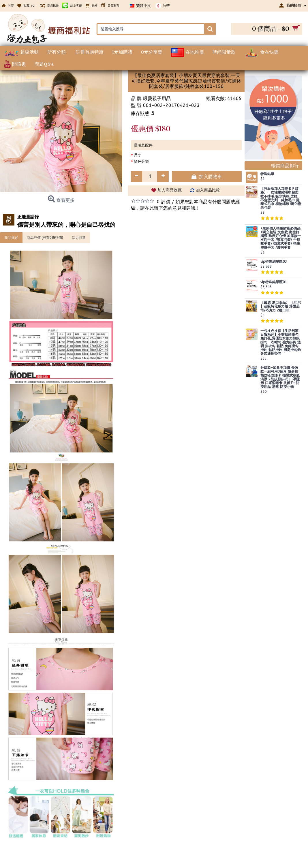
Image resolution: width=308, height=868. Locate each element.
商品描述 (11, 237)
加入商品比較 (208, 190)
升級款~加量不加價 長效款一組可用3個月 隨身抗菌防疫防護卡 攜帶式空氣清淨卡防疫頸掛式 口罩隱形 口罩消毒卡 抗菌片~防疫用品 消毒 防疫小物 (280, 377)
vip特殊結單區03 (274, 262)
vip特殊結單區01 (274, 282)
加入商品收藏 (170, 190)
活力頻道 (79, 237)
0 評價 (164, 202)
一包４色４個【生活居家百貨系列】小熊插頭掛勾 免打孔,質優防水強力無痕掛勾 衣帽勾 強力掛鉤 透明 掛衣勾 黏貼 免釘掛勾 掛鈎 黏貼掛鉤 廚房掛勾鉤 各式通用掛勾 (281, 342)
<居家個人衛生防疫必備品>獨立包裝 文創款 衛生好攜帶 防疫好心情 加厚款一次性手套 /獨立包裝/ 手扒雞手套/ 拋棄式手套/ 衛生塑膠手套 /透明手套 (281, 238)
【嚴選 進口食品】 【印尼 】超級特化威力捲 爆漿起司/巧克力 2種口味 (281, 306)
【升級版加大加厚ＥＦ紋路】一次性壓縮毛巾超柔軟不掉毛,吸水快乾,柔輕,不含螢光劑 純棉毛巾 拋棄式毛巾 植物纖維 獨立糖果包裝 (281, 198)
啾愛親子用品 (157, 98)
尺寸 (138, 155)
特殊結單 (267, 174)
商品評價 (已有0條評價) (45, 237)
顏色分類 (141, 161)
